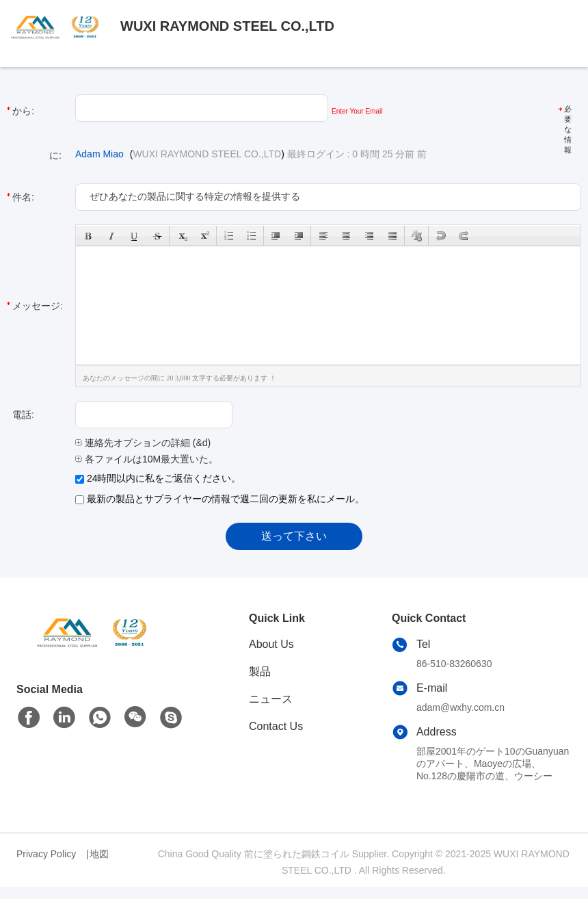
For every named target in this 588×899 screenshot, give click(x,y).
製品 (260, 672)
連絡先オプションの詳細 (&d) (143, 443)
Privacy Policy (46, 854)
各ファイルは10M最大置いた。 (147, 459)
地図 (99, 854)
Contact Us (276, 726)
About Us (271, 644)
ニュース (271, 699)
